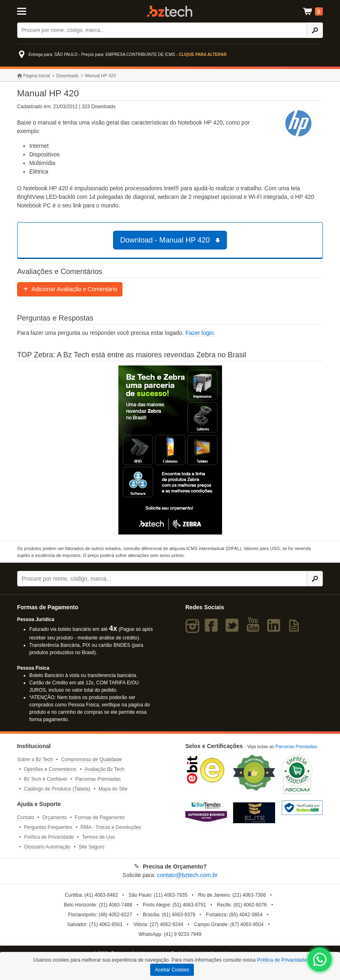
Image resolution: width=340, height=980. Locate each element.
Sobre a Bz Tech (35, 759)
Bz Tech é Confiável (45, 779)
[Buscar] (162, 30)
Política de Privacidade (49, 837)
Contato (26, 817)
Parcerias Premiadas (98, 779)
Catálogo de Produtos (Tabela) (57, 789)
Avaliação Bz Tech (104, 769)
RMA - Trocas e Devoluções (111, 827)
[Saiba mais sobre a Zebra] (170, 450)
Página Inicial (34, 76)
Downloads (67, 76)
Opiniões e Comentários (50, 769)
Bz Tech (170, 11)
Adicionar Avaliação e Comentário (70, 289)
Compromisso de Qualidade (92, 759)
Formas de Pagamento (100, 817)
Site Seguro (92, 847)
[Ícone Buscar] (315, 30)
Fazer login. (200, 333)
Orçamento (54, 817)
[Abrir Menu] (38, 11)
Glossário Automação (47, 847)
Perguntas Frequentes (48, 827)
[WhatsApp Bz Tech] (320, 961)
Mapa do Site (113, 789)
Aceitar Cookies (172, 970)
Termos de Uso (99, 837)
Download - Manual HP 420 (171, 240)
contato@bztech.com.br (187, 875)
